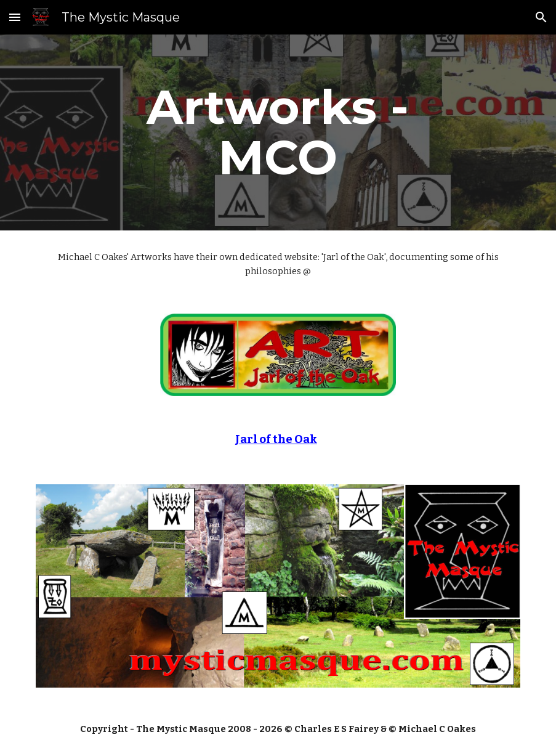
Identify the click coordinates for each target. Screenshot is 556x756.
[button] (15, 17)
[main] (278, 132)
